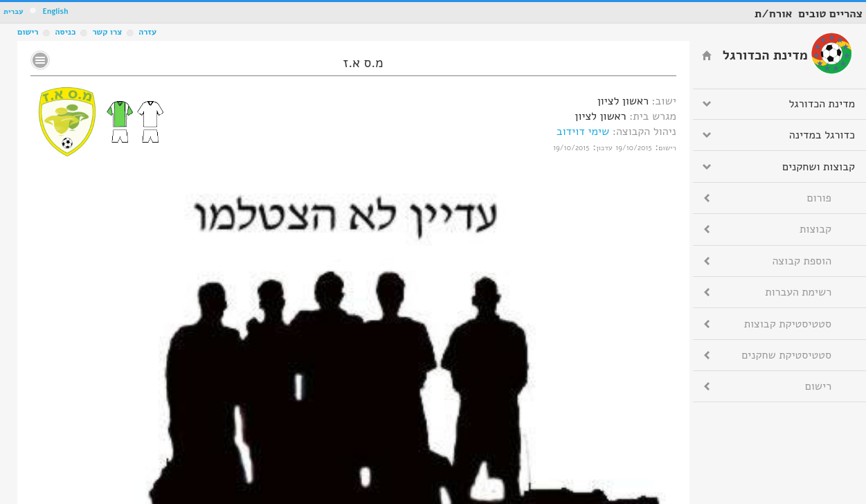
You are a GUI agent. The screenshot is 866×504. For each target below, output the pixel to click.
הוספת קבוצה (802, 261)
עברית (13, 11)
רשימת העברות (798, 292)
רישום (28, 32)
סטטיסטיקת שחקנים (786, 355)
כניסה (65, 32)
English (55, 11)
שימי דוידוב (583, 132)
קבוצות (815, 229)
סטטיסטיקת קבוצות (788, 324)
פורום (819, 198)
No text (40, 60)
